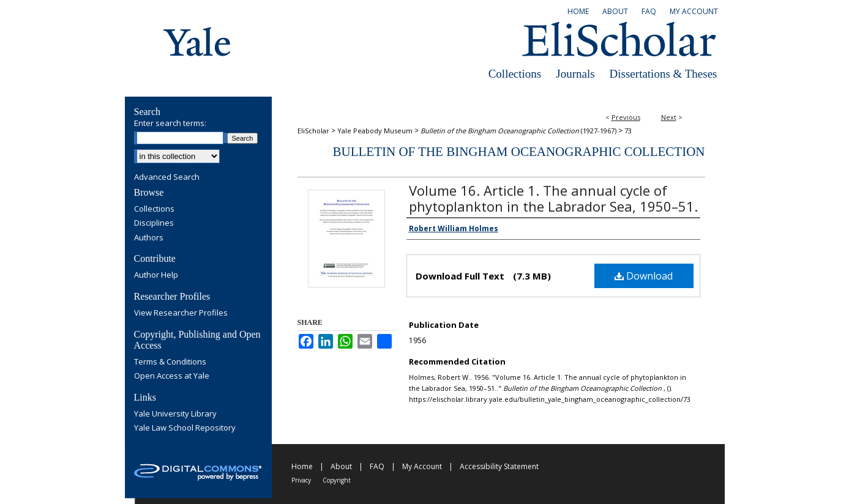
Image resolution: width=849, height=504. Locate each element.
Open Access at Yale (172, 376)
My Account (422, 466)
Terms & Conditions (170, 362)
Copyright (337, 480)
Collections (515, 74)
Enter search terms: (170, 123)
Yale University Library (175, 414)
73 (628, 131)
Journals (575, 74)
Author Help (156, 275)
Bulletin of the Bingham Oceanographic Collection (518, 152)
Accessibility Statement (499, 466)
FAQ (377, 466)
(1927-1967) (518, 131)
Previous (626, 117)
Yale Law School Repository (185, 428)
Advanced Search (167, 177)
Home (302, 466)
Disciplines (154, 223)
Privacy (301, 480)
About (341, 466)
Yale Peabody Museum (375, 131)
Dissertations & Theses (664, 74)
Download (644, 276)
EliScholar (313, 131)
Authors (149, 238)
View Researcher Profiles (181, 313)
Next (669, 117)
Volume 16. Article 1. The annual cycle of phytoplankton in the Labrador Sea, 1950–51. (553, 198)
